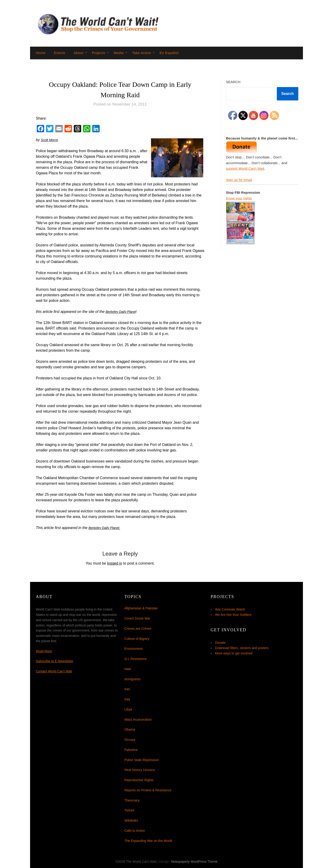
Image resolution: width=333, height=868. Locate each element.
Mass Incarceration (138, 720)
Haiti (128, 669)
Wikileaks (131, 820)
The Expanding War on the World (148, 841)
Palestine (131, 750)
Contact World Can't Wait (54, 671)
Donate (220, 643)
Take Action (142, 53)
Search (233, 82)
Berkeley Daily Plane (123, 312)
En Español (169, 53)
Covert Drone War (137, 618)
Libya (128, 709)
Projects (99, 53)
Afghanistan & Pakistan (141, 608)
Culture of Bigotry (137, 639)
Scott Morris (51, 140)
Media (119, 53)
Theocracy (132, 800)
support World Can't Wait (245, 168)
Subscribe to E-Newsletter (55, 661)
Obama (130, 729)
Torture (129, 810)
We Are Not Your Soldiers (233, 615)
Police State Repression (142, 760)
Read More (44, 651)
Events (60, 53)
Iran (127, 689)
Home (41, 53)
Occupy (130, 740)
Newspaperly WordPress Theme (194, 862)
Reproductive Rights (139, 780)
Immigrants (132, 679)
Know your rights (239, 198)
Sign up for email (239, 180)
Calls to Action (135, 831)
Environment (134, 649)
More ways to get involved (234, 653)
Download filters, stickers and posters (242, 648)
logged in (115, 563)
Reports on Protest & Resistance (148, 790)
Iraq (127, 699)
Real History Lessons (140, 770)
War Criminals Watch (230, 609)
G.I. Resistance (136, 659)
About (79, 53)
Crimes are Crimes (138, 629)
